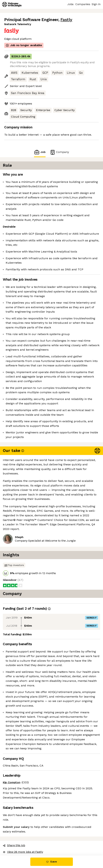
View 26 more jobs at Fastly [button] (23, 852)
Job (40, 152)
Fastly (66, 20)
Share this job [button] (14, 845)
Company (59, 152)
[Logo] (12, 4)
